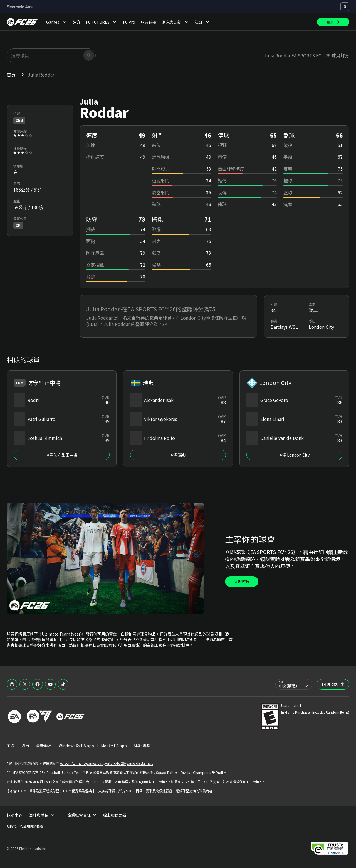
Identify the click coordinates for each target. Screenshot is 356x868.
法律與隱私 (41, 815)
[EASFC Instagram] (12, 684)
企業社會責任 (82, 815)
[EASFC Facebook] (38, 684)
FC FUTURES (102, 22)
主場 (11, 746)
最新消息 (44, 746)
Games (57, 22)
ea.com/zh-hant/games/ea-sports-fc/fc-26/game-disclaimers (107, 763)
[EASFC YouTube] (50, 684)
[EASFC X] (25, 684)
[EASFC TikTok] (63, 684)
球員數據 (149, 22)
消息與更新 (175, 22)
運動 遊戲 (142, 746)
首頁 (11, 75)
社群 (202, 22)
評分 (76, 22)
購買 (25, 746)
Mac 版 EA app (114, 746)
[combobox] (294, 684)
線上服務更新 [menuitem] (115, 815)
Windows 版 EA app (76, 746)
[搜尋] (89, 55)
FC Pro (129, 22)
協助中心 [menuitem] (14, 815)
